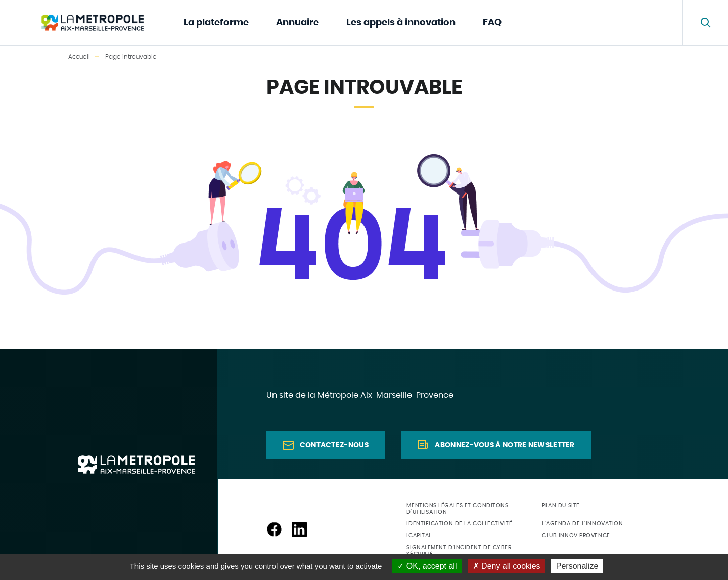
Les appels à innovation (401, 23)
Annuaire (298, 23)
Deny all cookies (507, 566)
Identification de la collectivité (459, 524)
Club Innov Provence (576, 535)
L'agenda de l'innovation (582, 524)
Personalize (577, 566)
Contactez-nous (334, 445)
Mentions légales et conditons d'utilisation (457, 509)
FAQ (492, 23)
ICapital (419, 535)
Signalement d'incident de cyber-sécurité (460, 551)
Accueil (79, 57)
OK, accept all (427, 566)
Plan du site (561, 505)
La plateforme (216, 23)
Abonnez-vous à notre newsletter (505, 445)
